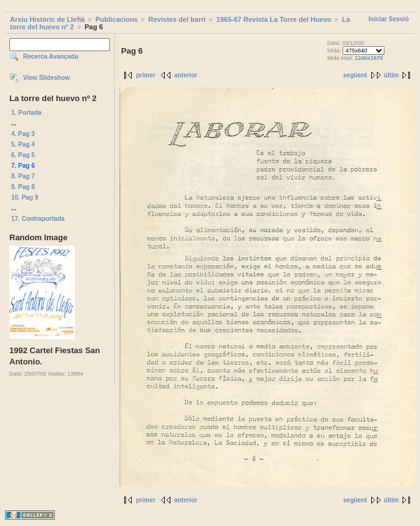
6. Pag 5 (23, 155)
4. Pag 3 (23, 134)
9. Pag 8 (23, 187)
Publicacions (117, 19)
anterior (186, 75)
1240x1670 (369, 58)
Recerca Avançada (51, 56)
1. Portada (26, 113)
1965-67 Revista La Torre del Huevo (274, 19)
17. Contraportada (38, 219)
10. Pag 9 (25, 197)
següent (355, 75)
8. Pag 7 (23, 176)
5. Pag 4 (23, 144)
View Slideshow (46, 78)
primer (146, 75)
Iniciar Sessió (389, 19)
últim (391, 75)
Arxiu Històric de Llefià (47, 19)
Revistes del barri (177, 19)
